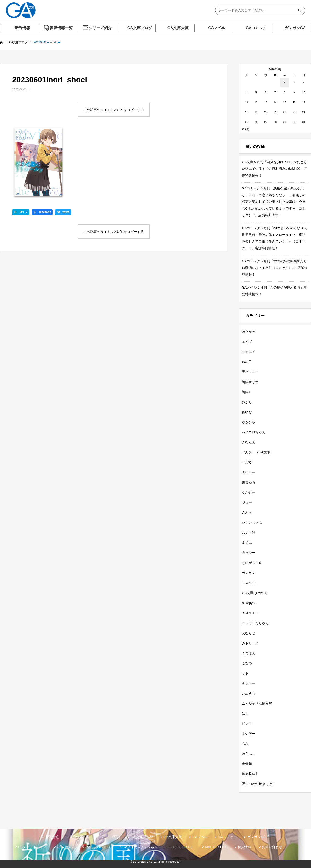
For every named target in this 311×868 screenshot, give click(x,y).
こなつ (247, 663)
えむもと (249, 633)
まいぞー (249, 734)
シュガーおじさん (255, 623)
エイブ (247, 342)
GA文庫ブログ (140, 28)
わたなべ (249, 332)
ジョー (247, 502)
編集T (246, 392)
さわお (247, 512)
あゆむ (247, 412)
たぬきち (249, 693)
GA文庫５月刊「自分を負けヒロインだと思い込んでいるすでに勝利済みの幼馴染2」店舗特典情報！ (275, 169)
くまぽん (249, 653)
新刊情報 (22, 28)
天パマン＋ (250, 372)
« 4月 (246, 129)
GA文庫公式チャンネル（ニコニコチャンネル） (158, 847)
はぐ (245, 713)
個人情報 (244, 847)
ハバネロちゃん (254, 432)
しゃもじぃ (250, 583)
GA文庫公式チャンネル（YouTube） (84, 847)
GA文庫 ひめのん (255, 593)
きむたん (249, 442)
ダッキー (249, 683)
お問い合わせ (272, 847)
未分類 (247, 764)
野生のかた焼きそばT (258, 784)
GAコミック (256, 28)
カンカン (249, 573)
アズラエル (250, 613)
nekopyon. (250, 603)
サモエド (249, 352)
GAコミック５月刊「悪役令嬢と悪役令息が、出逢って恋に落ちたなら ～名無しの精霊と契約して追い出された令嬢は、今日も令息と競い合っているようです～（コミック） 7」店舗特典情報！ (274, 202)
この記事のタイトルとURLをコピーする (114, 110)
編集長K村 (250, 774)
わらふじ (249, 754)
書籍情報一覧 (61, 28)
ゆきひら (249, 422)
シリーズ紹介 (100, 28)
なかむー (249, 492)
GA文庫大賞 (178, 28)
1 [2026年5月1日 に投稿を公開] (285, 83)
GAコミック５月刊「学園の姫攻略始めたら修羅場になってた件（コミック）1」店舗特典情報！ (275, 268)
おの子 (247, 362)
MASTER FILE (216, 847)
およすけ (249, 533)
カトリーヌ (250, 643)
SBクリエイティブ (32, 847)
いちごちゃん (252, 523)
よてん (247, 543)
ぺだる (247, 462)
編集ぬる (249, 482)
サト (245, 673)
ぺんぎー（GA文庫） (258, 452)
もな (245, 744)
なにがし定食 (252, 563)
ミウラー (249, 472)
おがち (247, 402)
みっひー (249, 553)
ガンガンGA (295, 28)
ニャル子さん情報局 (257, 703)
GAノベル (217, 28)
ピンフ (247, 723)
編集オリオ (250, 382)
